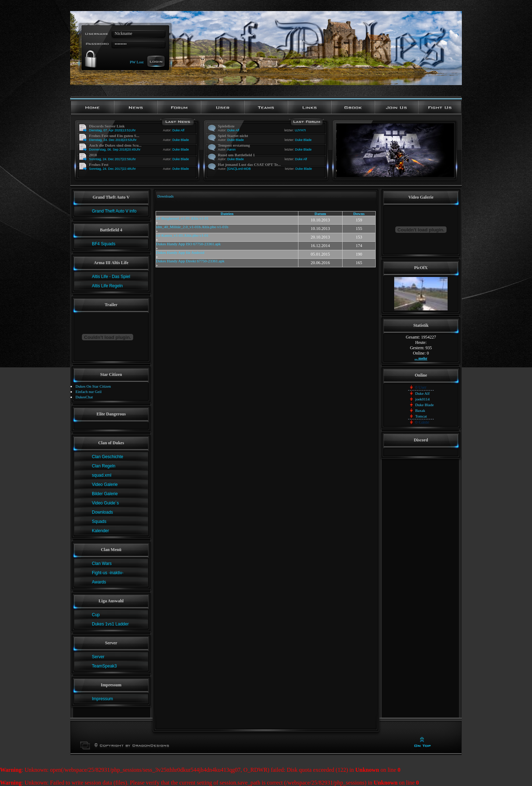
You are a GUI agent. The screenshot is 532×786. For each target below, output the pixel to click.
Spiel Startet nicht (233, 136)
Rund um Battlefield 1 (236, 155)
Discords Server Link (107, 126)
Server (98, 657)
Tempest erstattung (234, 145)
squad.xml (102, 475)
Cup (96, 615)
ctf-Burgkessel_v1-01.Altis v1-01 (182, 218)
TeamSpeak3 (104, 666)
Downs (359, 214)
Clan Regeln (104, 466)
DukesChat (84, 397)
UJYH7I (300, 130)
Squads (99, 522)
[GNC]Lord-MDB (239, 169)
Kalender (100, 531)
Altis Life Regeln (107, 286)
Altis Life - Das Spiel (111, 277)
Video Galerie (105, 484)
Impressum (102, 699)
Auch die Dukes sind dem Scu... (115, 145)
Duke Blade (181, 140)
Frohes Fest (99, 164)
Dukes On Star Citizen (93, 386)
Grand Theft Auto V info (114, 211)
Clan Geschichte (108, 457)
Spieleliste (226, 126)
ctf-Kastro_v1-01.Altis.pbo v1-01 (182, 235)
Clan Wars (102, 564)
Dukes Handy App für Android (180, 252)
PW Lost (137, 62)
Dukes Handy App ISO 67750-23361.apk (188, 244)
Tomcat (421, 416)
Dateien (227, 214)
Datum (320, 214)
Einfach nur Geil (88, 392)
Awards (99, 582)
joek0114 (423, 399)
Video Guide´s (105, 503)
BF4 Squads (104, 244)
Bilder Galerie (105, 494)
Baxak (420, 410)
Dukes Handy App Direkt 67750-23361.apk (190, 261)
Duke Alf (178, 130)
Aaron (231, 150)
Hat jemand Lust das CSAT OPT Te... (249, 164)
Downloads (102, 512)
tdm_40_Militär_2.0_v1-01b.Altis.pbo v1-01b (192, 227)
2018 (93, 155)
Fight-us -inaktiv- (108, 573)
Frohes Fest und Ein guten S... (114, 136)
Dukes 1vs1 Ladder (110, 624)
